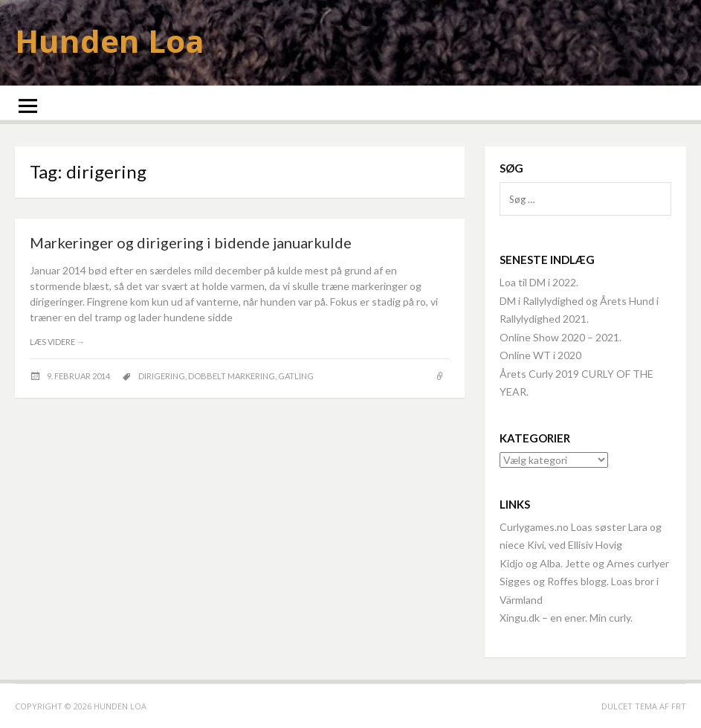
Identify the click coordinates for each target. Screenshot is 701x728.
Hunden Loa (110, 41)
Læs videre (57, 342)
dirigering (162, 376)
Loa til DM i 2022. (539, 282)
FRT (679, 706)
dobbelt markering (232, 376)
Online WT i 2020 (540, 355)
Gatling (296, 376)
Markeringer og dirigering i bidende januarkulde (191, 242)
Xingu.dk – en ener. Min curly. (566, 618)
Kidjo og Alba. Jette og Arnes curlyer (584, 563)
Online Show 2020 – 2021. (561, 337)
